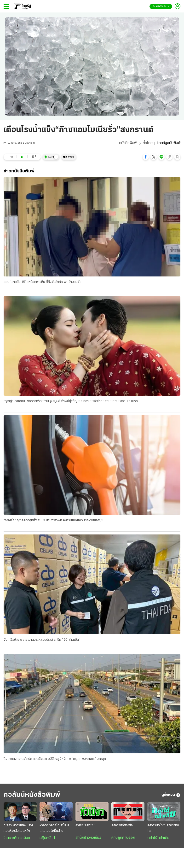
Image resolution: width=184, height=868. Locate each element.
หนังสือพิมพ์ (128, 143)
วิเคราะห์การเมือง (17, 838)
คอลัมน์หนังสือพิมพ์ (32, 795)
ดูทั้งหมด (171, 795)
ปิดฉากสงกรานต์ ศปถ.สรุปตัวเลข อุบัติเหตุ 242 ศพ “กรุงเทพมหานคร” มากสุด (55, 759)
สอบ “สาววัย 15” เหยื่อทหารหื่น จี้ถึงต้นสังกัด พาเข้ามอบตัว (43, 282)
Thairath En (161, 7)
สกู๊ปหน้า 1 (47, 838)
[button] (146, 157)
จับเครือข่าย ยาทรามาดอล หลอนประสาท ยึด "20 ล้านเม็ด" (42, 640)
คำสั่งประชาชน (85, 825)
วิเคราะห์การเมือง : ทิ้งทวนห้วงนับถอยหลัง (18, 828)
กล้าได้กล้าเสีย (158, 838)
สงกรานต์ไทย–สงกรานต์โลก (163, 828)
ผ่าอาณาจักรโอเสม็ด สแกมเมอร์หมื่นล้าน (54, 828)
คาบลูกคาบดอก (123, 838)
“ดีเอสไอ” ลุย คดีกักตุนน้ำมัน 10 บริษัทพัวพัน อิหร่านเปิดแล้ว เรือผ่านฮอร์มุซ (53, 520)
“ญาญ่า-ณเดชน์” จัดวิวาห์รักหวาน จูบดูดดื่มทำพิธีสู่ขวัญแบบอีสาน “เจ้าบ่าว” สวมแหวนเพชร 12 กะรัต (71, 401)
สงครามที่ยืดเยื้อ (122, 825)
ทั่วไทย (148, 143)
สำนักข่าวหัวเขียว (88, 838)
